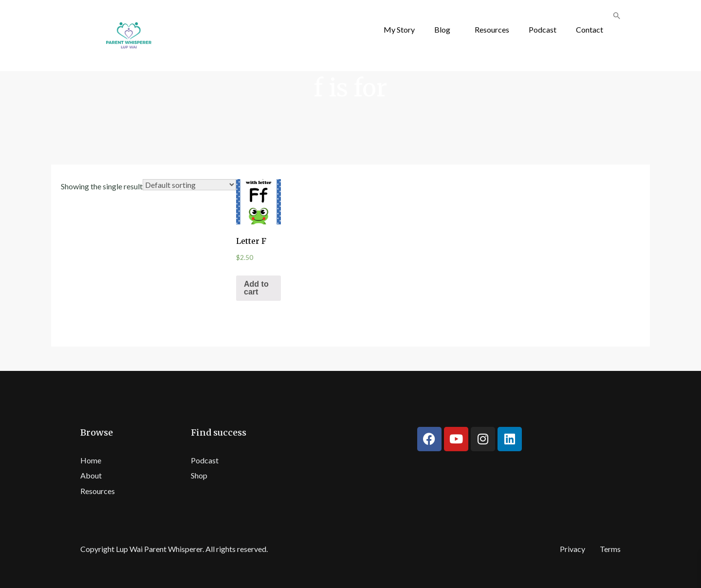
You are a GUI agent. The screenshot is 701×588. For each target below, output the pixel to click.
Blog (442, 29)
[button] (445, 29)
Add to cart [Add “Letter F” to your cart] (256, 288)
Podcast (543, 29)
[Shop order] (189, 185)
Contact (590, 29)
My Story (399, 29)
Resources (492, 29)
